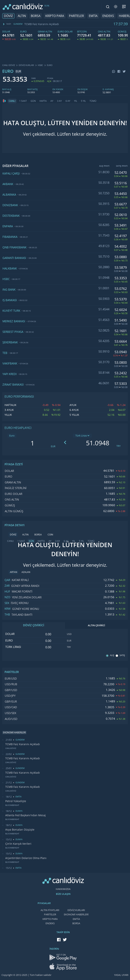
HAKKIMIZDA (63, 889)
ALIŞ (112, 655)
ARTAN (14, 572)
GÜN (33, 101)
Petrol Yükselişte (16, 801)
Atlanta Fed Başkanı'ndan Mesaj (26, 815)
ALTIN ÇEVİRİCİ (96, 625)
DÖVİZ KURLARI (76, 910)
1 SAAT (23, 101)
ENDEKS (108, 16)
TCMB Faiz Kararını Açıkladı (42, 24)
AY (52, 101)
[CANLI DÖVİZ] (23, 7)
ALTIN (22, 16)
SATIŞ (122, 655)
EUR (53, 446)
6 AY (68, 101)
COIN (50, 535)
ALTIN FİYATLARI (50, 910)
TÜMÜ (93, 101)
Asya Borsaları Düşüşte (20, 830)
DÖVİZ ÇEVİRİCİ (34, 625)
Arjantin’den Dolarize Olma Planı (26, 858)
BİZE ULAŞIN (63, 894)
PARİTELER (76, 16)
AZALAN (26, 572)
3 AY (59, 101)
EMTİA (93, 16)
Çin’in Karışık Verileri (18, 844)
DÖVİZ (8, 16)
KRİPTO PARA (55, 16)
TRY (118, 446)
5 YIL (83, 101)
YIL (76, 101)
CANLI (12, 101)
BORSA (36, 16)
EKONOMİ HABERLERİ (76, 915)
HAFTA (43, 101)
